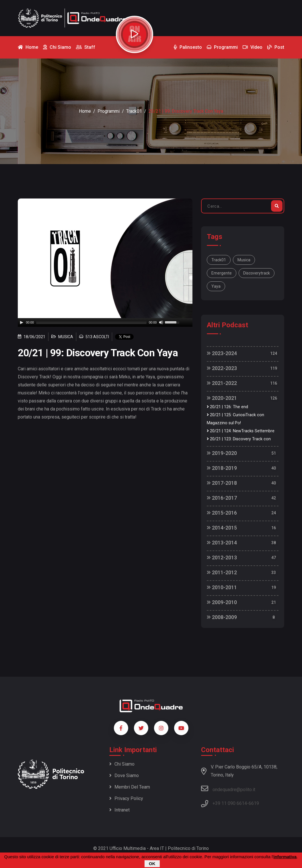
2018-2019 (222, 468)
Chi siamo (122, 764)
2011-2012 (222, 572)
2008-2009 (222, 617)
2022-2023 (222, 368)
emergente (222, 273)
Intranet (119, 810)
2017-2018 (222, 483)
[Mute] (161, 322)
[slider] (91, 322)
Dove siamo (124, 775)
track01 (219, 260)
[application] (105, 322)
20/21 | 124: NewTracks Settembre (241, 431)
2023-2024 (222, 353)
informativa (285, 857)
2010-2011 (222, 587)
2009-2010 (222, 602)
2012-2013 (222, 557)
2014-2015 (222, 528)
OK (152, 864)
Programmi (109, 111)
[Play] (22, 322)
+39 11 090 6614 (230, 803)
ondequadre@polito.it (228, 789)
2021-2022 (222, 383)
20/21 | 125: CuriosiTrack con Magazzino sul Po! (235, 419)
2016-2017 (222, 498)
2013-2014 (222, 543)
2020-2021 (222, 398)
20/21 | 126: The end (227, 407)
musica (244, 260)
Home (85, 111)
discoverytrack (257, 273)
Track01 (134, 111)
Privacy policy (126, 798)
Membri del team (130, 787)
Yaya (216, 286)
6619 (254, 803)
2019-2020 (222, 453)
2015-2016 (222, 513)
